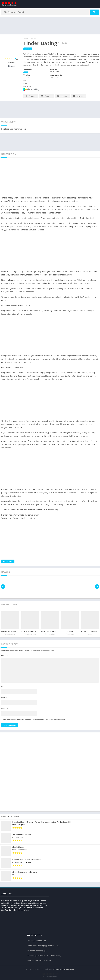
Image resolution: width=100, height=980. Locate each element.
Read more (8, 562)
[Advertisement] (50, 26)
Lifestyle (33, 39)
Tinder (26, 72)
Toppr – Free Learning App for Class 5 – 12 (43, 945)
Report (11, 67)
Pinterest (62, 96)
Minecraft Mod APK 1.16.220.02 (39, 960)
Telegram (78, 96)
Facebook (30, 96)
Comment (6, 656)
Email (4, 698)
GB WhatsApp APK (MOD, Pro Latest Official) (44, 955)
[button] (94, 13)
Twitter (45, 96)
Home (26, 39)
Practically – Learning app (37, 950)
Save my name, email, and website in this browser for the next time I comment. (35, 720)
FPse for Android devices (36, 940)
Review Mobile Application (64, 969)
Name (4, 687)
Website (4, 709)
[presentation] (3, 587)
